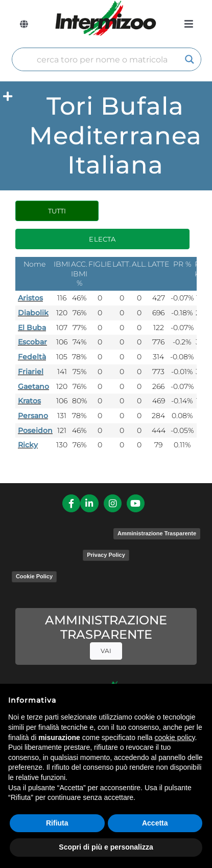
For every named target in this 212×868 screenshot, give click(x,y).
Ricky (28, 445)
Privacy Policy (106, 555)
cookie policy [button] (174, 737)
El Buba (32, 328)
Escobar (32, 342)
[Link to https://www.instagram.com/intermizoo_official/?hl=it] (113, 503)
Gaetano (33, 386)
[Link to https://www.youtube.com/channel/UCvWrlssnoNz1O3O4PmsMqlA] (136, 503)
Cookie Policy (34, 576)
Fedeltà (32, 357)
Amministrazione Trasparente (157, 533)
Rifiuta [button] (57, 823)
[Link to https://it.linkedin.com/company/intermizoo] (89, 503)
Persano (33, 416)
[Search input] (102, 59)
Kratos (29, 401)
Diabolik (33, 313)
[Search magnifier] (190, 59)
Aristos (30, 298)
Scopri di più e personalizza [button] (106, 847)
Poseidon (35, 430)
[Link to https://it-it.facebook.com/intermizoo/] (71, 503)
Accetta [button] (155, 823)
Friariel (31, 372)
